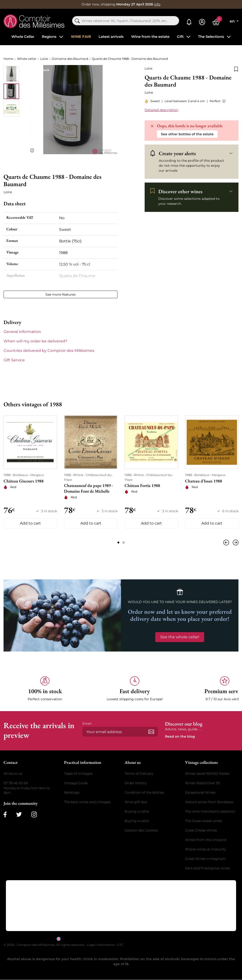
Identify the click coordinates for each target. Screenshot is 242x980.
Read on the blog (180, 736)
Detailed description (161, 110)
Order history (136, 783)
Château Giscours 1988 (24, 481)
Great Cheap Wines (201, 830)
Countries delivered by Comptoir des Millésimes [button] (49, 351)
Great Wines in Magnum (205, 859)
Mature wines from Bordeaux (209, 802)
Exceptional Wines (200, 792)
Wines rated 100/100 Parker (207, 774)
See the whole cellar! (180, 637)
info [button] (157, 4)
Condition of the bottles (144, 792)
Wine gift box (136, 802)
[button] (223, 101)
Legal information (101, 945)
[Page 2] (124, 542)
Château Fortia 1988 (142, 485)
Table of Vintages (78, 774)
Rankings (72, 792)
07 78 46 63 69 (16, 783)
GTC (120, 945)
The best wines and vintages (87, 802)
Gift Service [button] (14, 360)
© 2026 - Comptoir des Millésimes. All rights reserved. (44, 945)
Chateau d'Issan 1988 (203, 481)
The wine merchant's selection (210, 811)
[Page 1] (118, 542)
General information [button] (22, 332)
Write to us (13, 774)
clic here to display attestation (164, 938)
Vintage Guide (76, 783)
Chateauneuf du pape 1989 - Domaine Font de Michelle (89, 488)
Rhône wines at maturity (205, 849)
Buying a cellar (137, 811)
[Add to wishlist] (236, 69)
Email (87, 723)
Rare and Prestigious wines (207, 868)
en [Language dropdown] (233, 21)
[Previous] (227, 542)
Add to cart (30, 523)
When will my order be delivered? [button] (35, 341)
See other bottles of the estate (187, 134)
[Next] (235, 542)
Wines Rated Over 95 (203, 783)
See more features (60, 294)
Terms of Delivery (139, 774)
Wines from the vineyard (206, 840)
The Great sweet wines (204, 821)
